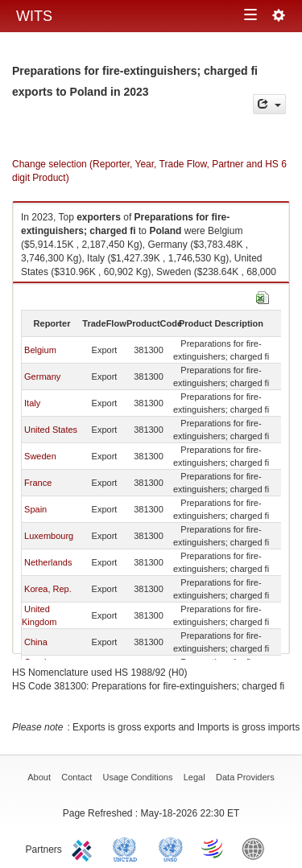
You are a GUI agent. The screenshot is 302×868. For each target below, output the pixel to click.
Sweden (40, 456)
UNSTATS (171, 848)
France (38, 483)
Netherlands (48, 562)
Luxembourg (49, 536)
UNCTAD (128, 848)
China (36, 642)
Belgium (40, 350)
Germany (42, 376)
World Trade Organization (213, 848)
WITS (34, 16)
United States (51, 430)
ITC (85, 848)
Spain (35, 509)
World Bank (257, 848)
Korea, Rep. (48, 589)
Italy (32, 403)
